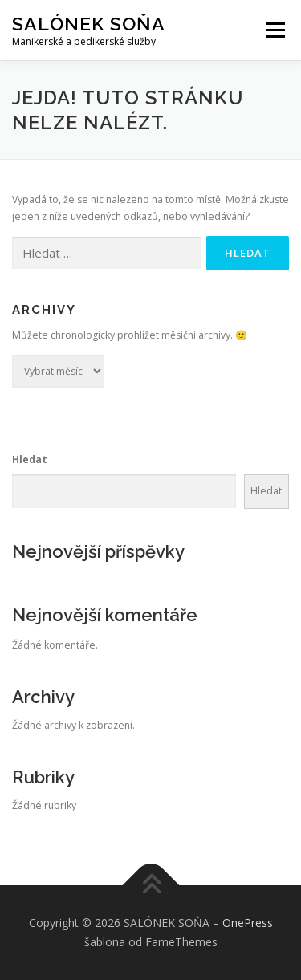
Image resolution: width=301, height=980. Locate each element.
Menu (274, 30)
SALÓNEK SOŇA (89, 24)
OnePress (248, 923)
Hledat (30, 460)
